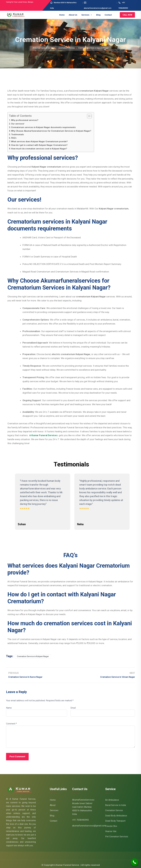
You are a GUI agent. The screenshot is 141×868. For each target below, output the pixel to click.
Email (73, 706)
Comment (11, 722)
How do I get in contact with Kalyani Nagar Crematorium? (39, 145)
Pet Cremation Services (117, 834)
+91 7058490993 (80, 818)
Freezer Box (111, 824)
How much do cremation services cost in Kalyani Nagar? (39, 149)
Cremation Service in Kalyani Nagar (33, 654)
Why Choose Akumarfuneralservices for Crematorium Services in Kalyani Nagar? (51, 131)
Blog (98, 15)
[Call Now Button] (134, 862)
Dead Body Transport (115, 819)
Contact (108, 15)
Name (9, 706)
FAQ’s (14, 138)
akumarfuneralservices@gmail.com (89, 823)
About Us (73, 15)
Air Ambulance (112, 798)
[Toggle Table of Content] (88, 116)
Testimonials (17, 135)
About (53, 803)
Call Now (127, 15)
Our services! (18, 124)
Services (87, 15)
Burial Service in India (116, 803)
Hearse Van (111, 829)
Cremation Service (114, 808)
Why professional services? (25, 120)
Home (62, 15)
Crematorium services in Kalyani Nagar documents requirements (43, 127)
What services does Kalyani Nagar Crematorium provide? (39, 142)
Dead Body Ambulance (116, 813)
